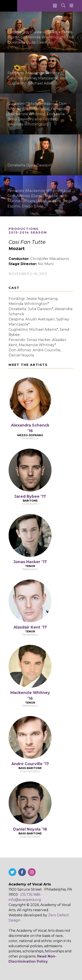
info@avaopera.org (25, 900)
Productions (24, 229)
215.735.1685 (30, 895)
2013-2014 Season (28, 233)
